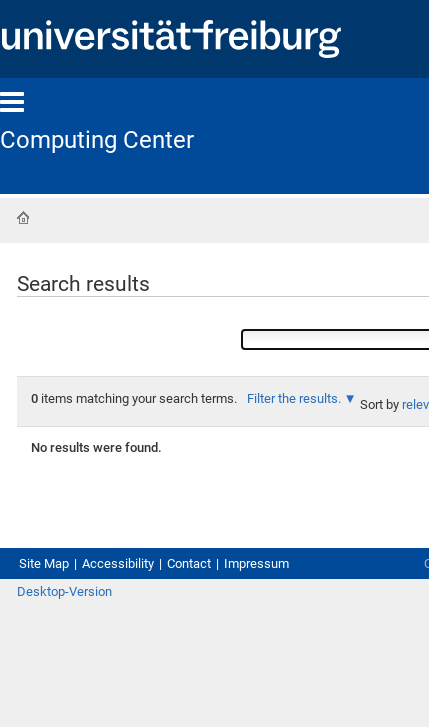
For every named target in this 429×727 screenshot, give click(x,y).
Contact (189, 563)
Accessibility (118, 563)
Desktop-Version (64, 591)
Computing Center (97, 140)
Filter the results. (295, 398)
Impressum (256, 563)
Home (23, 218)
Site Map (44, 563)
